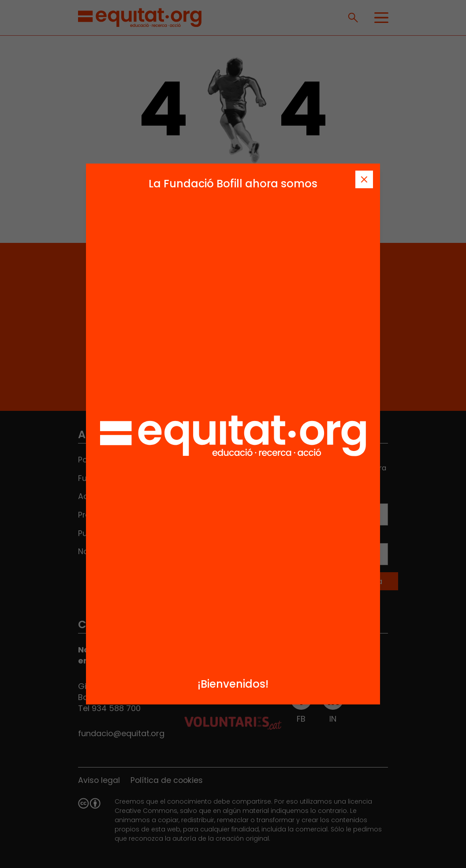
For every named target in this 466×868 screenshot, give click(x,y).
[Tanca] (364, 179)
